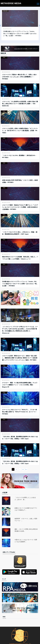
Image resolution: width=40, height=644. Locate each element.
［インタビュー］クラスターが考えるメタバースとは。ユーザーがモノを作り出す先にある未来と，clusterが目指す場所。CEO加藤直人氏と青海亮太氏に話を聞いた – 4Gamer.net (20, 330)
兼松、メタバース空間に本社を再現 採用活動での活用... (26, 530)
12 (23, 469)
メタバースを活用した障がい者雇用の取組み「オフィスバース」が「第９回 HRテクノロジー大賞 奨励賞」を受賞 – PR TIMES (20, 131)
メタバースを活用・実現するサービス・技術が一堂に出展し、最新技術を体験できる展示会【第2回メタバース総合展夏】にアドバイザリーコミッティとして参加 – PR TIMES (20, 358)
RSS (4, 57)
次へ (26, 469)
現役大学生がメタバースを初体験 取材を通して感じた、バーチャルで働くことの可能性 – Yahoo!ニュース (20, 258)
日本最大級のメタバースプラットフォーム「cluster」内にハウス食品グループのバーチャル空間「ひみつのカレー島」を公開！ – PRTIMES (20, 284)
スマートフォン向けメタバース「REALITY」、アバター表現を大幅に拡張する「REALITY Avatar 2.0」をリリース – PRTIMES (19, 412)
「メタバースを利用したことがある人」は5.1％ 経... (25, 499)
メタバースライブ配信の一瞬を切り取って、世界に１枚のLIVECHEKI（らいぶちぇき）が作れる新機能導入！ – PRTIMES (19, 77)
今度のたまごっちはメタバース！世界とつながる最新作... (26, 541)
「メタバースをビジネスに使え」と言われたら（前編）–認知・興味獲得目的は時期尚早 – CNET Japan (20, 233)
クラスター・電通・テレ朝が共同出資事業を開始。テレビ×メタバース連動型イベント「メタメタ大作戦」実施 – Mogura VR (20, 385)
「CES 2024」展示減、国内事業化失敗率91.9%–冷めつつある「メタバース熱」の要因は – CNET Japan (20, 438)
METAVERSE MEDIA (11, 3)
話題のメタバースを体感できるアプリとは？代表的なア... (26, 509)
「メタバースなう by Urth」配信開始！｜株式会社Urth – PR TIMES (19, 157)
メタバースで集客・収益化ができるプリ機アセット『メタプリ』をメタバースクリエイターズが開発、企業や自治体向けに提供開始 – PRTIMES (20, 207)
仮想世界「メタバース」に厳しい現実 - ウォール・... (26, 520)
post (4, 84)
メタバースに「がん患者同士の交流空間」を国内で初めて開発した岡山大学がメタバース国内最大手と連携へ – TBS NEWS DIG (20, 104)
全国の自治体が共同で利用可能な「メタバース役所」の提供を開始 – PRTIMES (20, 181)
